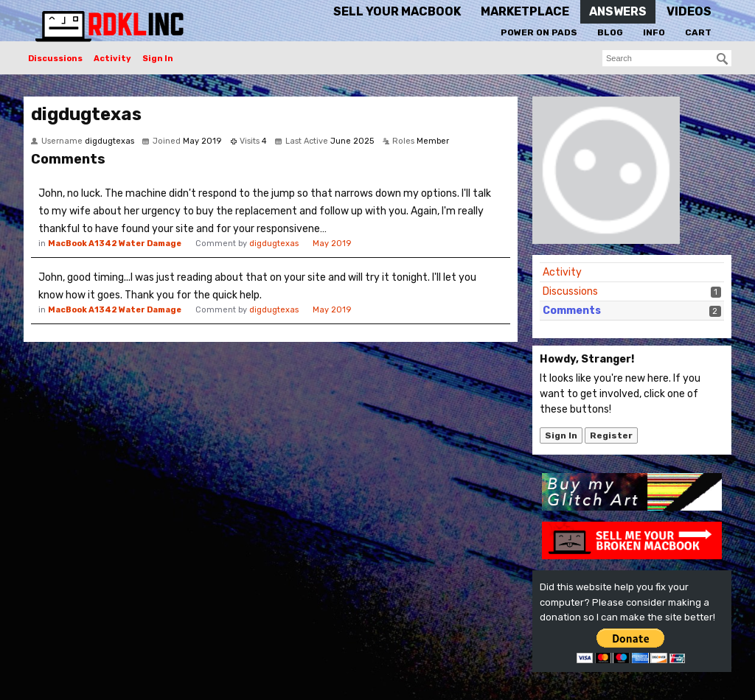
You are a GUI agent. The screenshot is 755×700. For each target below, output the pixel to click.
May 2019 (332, 244)
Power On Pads (539, 32)
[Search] (723, 59)
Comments (572, 311)
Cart (698, 32)
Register (611, 435)
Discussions (55, 59)
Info (654, 32)
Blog (610, 32)
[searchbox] (667, 58)
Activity (112, 59)
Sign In (158, 59)
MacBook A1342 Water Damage (115, 244)
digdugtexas (274, 244)
